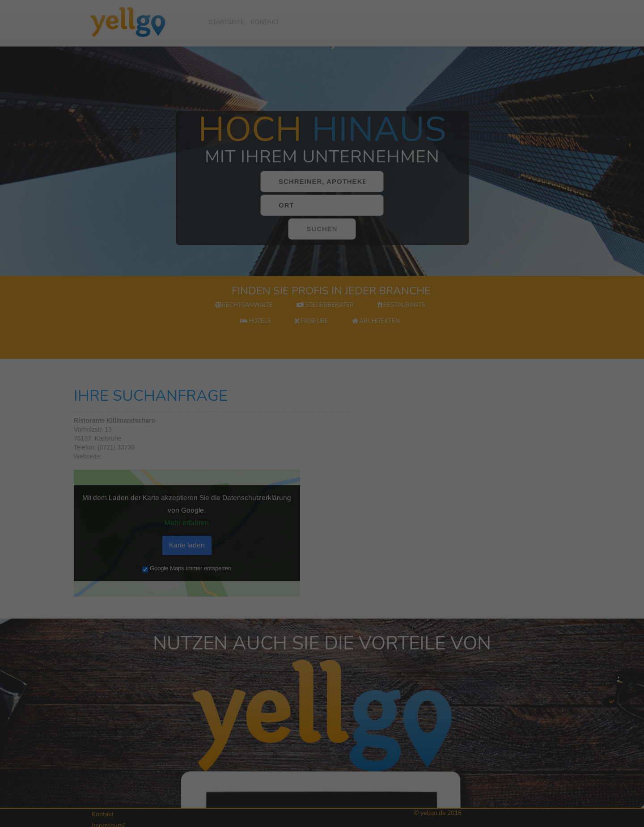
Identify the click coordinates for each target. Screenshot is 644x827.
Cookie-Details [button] (521, 818)
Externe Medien (557, 738)
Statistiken (596, 724)
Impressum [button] (604, 818)
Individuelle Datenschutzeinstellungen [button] (560, 808)
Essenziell (519, 724)
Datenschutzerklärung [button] (565, 818)
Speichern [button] (560, 789)
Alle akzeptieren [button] (560, 763)
